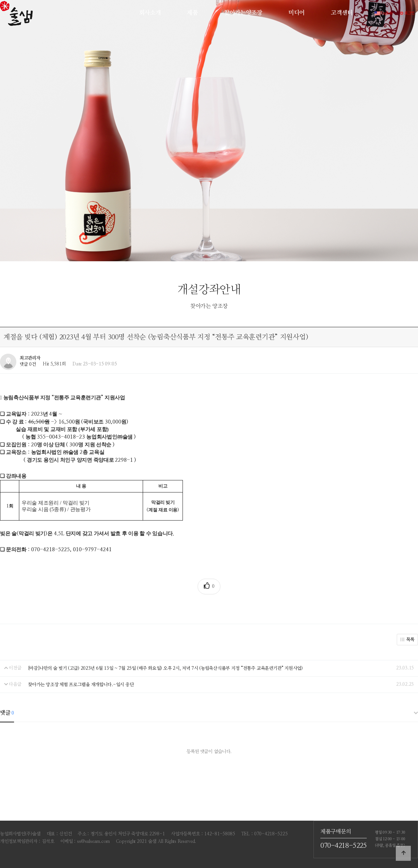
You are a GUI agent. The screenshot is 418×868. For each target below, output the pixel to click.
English (384, 13)
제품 (192, 13)
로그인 (407, 13)
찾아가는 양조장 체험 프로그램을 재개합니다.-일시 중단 (81, 684)
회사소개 (150, 13)
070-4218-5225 (344, 846)
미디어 (297, 13)
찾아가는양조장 (243, 13)
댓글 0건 (28, 364)
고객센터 (342, 13)
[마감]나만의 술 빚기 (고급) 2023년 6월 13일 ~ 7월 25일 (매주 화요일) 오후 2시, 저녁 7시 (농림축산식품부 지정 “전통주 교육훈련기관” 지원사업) (165, 668)
